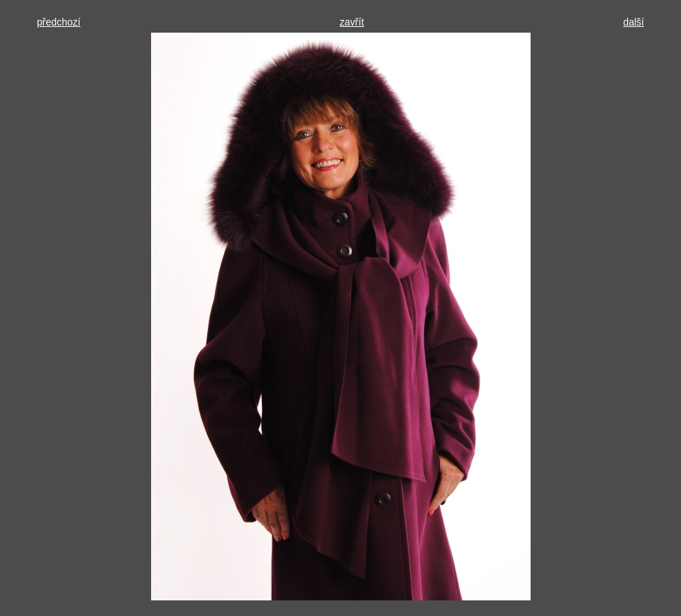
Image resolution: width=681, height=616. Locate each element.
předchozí (59, 22)
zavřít (352, 22)
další (633, 22)
